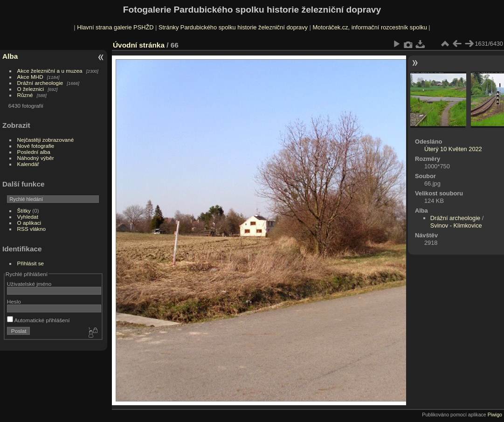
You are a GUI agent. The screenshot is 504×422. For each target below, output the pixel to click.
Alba (10, 56)
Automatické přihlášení (38, 320)
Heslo (14, 301)
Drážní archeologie (40, 83)
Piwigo (495, 415)
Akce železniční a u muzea (50, 71)
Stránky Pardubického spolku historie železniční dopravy (233, 27)
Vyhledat (28, 217)
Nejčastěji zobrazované (46, 140)
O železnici (31, 89)
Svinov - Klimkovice (456, 225)
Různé (25, 95)
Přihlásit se (31, 263)
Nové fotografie (36, 146)
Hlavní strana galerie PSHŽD (115, 27)
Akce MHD (30, 77)
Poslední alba (34, 152)
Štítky (24, 211)
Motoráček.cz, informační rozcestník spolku (369, 27)
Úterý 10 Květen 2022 (453, 149)
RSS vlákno (31, 229)
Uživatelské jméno (29, 284)
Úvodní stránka (139, 45)
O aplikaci (29, 223)
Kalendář (28, 164)
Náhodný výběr (36, 158)
